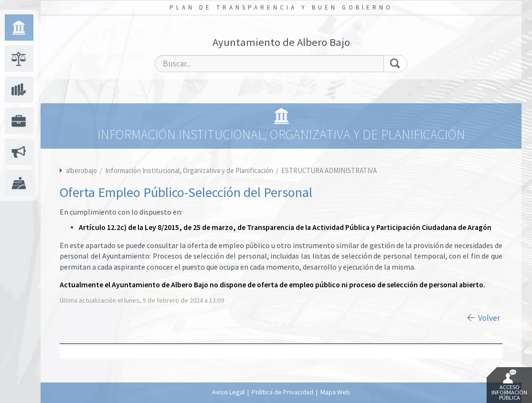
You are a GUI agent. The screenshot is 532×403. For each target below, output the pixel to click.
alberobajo (81, 170)
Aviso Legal (228, 392)
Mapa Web (335, 392)
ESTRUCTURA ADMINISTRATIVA (329, 170)
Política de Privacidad (282, 392)
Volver (489, 318)
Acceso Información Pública (509, 385)
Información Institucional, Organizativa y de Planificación (190, 170)
